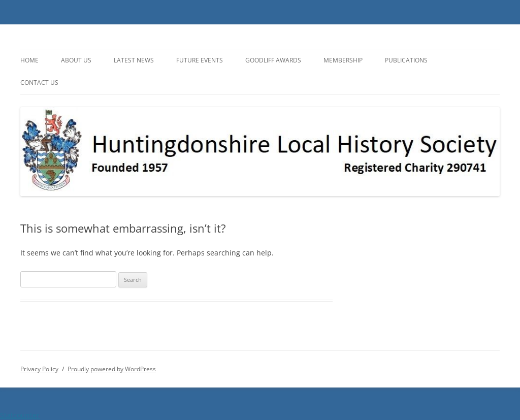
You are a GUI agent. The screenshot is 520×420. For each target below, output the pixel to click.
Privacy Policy (39, 369)
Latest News (134, 60)
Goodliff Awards (273, 60)
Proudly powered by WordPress (112, 369)
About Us (76, 60)
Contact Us (39, 83)
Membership (343, 60)
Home (29, 60)
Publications (406, 60)
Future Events (200, 60)
